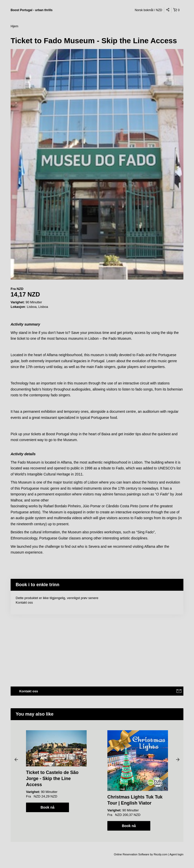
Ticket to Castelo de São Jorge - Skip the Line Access (52, 779)
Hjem (14, 26)
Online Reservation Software (132, 854)
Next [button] (178, 759)
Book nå (47, 807)
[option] (56, 771)
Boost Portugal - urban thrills (32, 10)
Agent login (176, 854)
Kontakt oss (24, 602)
